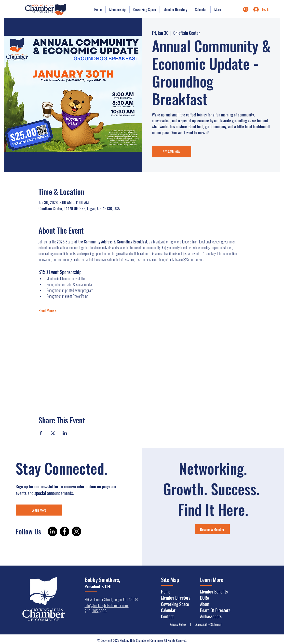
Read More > (47, 311)
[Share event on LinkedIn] (65, 433)
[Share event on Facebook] (41, 433)
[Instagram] (76, 531)
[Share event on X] (53, 433)
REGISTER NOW (171, 152)
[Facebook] (64, 531)
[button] (117, 9)
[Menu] (246, 9)
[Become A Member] (212, 529)
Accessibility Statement (208, 624)
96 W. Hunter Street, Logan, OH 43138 (111, 599)
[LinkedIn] (52, 531)
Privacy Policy (179, 624)
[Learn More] (39, 510)
